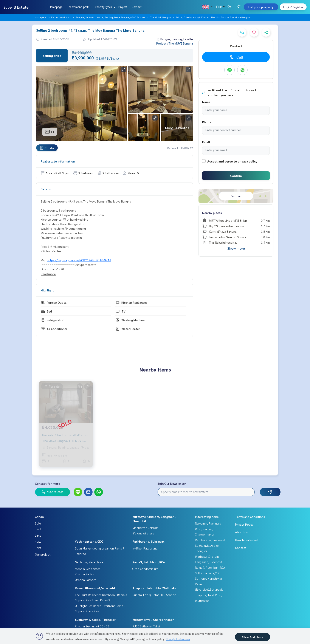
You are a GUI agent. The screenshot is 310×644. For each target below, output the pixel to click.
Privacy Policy (244, 524)
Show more (236, 248)
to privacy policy (245, 161)
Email (206, 142)
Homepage (56, 7)
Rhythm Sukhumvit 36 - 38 (92, 626)
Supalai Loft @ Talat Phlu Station (154, 595)
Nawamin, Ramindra (208, 523)
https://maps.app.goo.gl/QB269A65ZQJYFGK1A (79, 260)
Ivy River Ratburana (145, 548)
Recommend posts (78, 7)
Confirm (236, 176)
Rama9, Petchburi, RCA (149, 562)
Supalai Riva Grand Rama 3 (92, 600)
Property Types (104, 7)
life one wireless (143, 533)
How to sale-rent (247, 540)
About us (241, 532)
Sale (38, 523)
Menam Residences (88, 569)
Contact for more (47, 483)
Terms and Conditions (250, 517)
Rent (38, 529)
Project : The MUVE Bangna (175, 43)
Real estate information (58, 161)
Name (206, 102)
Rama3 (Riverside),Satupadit (95, 588)
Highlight (47, 290)
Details (46, 189)
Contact (137, 7)
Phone (207, 122)
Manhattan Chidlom (145, 528)
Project (123, 7)
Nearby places (212, 213)
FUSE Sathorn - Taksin (147, 626)
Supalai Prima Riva (87, 611)
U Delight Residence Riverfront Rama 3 (100, 606)
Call (236, 57)
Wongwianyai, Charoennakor (153, 619)
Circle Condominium (145, 569)
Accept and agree (220, 161)
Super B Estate (16, 7)
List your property (261, 7)
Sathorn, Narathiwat (90, 562)
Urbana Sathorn (86, 580)
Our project (43, 554)
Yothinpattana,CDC (89, 541)
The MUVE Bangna (160, 17)
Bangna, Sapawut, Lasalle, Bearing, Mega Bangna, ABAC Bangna (110, 17)
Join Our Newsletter (172, 483)
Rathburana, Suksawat (148, 541)
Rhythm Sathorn (86, 574)
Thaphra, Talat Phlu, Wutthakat (155, 588)
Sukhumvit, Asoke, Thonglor (95, 619)
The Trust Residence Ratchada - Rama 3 (101, 595)
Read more (48, 274)
